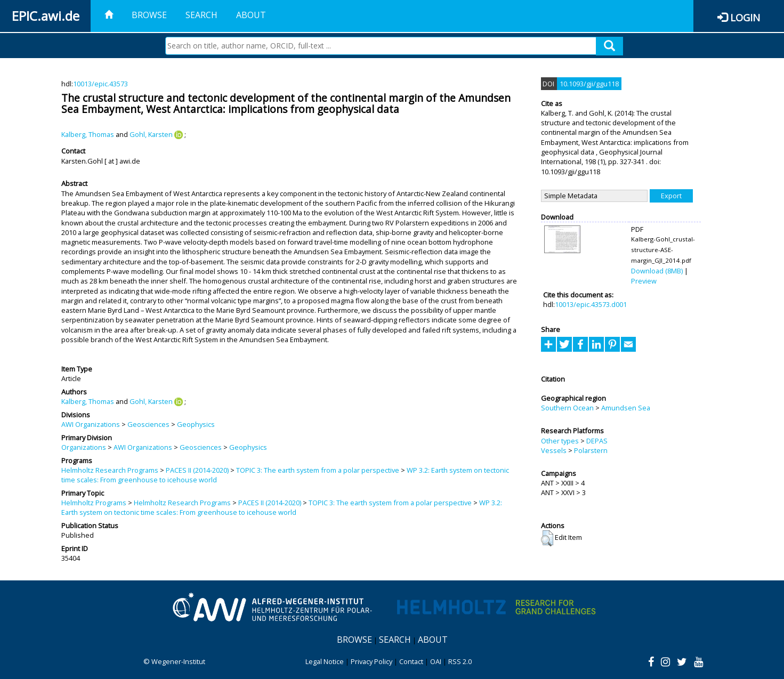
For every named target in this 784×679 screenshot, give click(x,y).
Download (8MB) (657, 271)
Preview (644, 281)
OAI (436, 661)
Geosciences (148, 424)
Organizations (84, 447)
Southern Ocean (567, 408)
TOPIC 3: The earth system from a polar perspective (318, 470)
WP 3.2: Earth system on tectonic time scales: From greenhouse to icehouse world (282, 507)
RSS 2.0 (460, 661)
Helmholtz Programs (94, 503)
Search (201, 15)
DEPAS (597, 441)
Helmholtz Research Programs (110, 470)
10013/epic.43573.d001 (591, 304)
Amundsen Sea (626, 408)
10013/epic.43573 (100, 84)
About (251, 15)
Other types (560, 441)
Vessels (554, 450)
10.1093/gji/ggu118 (589, 84)
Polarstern (591, 450)
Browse (149, 15)
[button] (547, 538)
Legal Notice (325, 661)
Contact (411, 661)
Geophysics (196, 424)
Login (745, 17)
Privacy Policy (371, 661)
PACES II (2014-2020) (197, 470)
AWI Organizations (91, 424)
